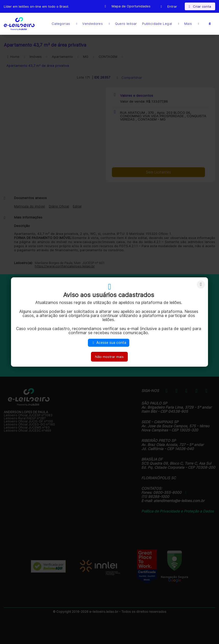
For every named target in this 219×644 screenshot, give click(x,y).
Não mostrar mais (109, 357)
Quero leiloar (126, 24)
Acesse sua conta (109, 343)
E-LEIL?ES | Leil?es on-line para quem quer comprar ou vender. (19, 24)
